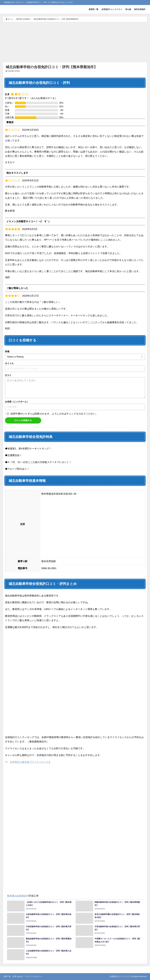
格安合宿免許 (140, 9)
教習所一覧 (94, 9)
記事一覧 (7, 976)
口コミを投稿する (23, 420)
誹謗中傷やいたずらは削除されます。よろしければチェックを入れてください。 (54, 414)
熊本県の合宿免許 (17, 896)
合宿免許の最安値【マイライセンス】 (31, 762)
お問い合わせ (18, 976)
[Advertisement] (75, 42)
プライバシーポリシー (33, 976)
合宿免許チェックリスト (112, 9)
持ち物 (128, 9)
